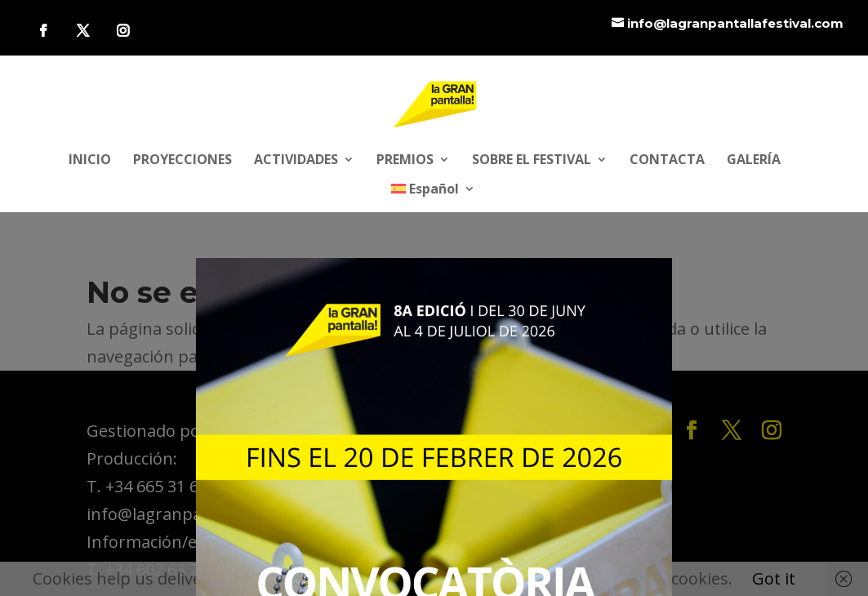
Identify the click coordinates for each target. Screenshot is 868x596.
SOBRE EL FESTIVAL (532, 161)
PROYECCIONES (183, 161)
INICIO (90, 161)
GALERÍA (754, 161)
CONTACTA (667, 161)
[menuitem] (434, 198)
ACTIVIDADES (296, 161)
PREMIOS (405, 161)
